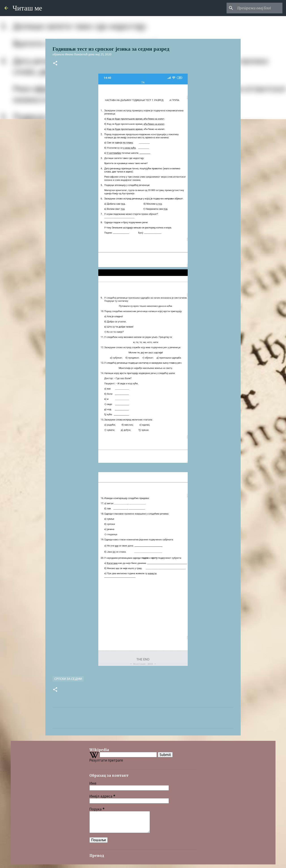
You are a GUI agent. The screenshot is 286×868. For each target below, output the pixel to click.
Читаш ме (27, 8)
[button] (55, 63)
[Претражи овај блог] (259, 8)
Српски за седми (68, 679)
